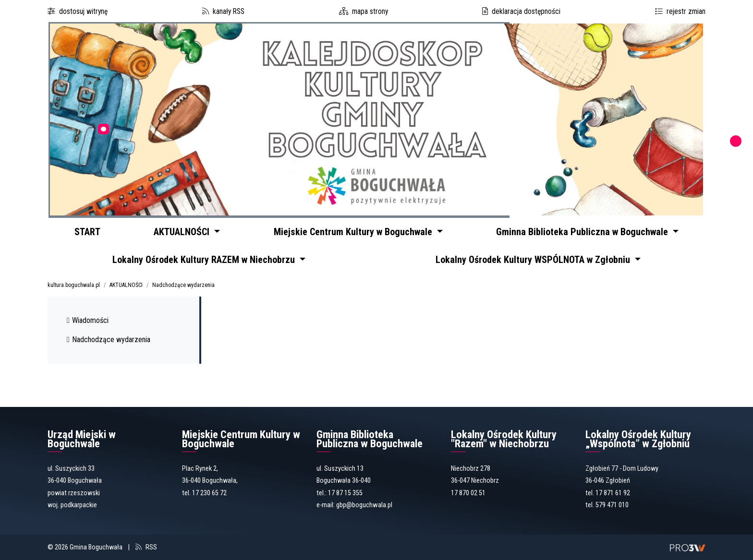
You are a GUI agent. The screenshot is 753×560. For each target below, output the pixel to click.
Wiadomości (88, 323)
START (89, 232)
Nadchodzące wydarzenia (183, 288)
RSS (151, 550)
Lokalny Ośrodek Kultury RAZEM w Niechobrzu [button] (206, 261)
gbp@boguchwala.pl (364, 508)
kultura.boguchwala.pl (74, 288)
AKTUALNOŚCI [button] (188, 232)
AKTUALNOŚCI (126, 288)
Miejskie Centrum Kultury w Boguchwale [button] (359, 232)
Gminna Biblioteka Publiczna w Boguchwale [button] (586, 232)
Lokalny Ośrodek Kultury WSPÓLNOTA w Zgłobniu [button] (535, 261)
